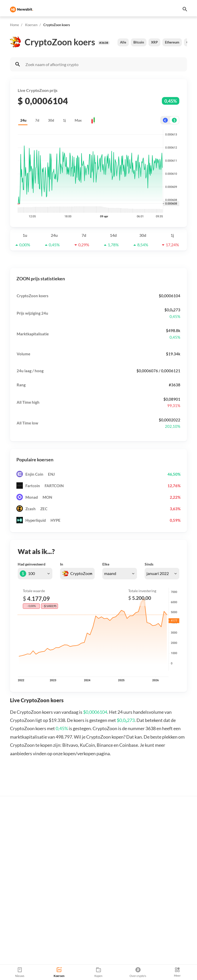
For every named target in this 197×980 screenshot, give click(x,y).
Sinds (149, 564)
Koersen (31, 25)
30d (51, 120)
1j (64, 120)
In (62, 564)
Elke (106, 564)
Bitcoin (139, 42)
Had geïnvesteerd (32, 564)
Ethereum (172, 42)
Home (14, 25)
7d (37, 120)
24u (23, 120)
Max (78, 120)
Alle (123, 42)
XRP (154, 42)
